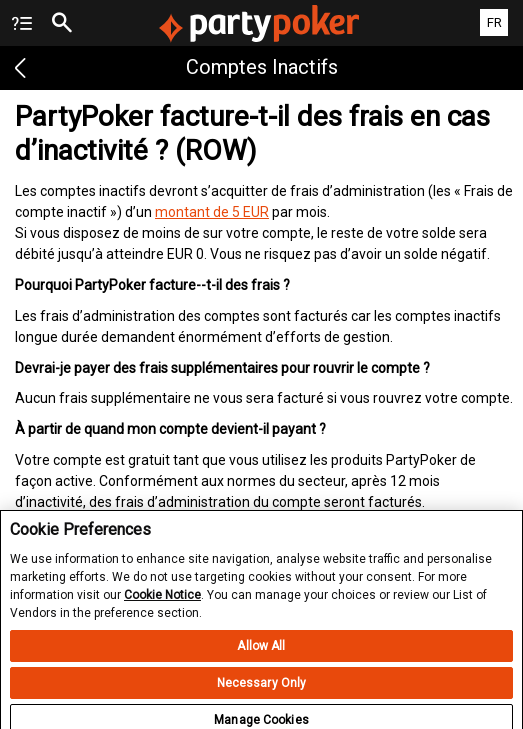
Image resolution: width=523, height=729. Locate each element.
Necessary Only (262, 693)
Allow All (261, 656)
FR (494, 22)
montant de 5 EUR (212, 212)
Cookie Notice (162, 605)
